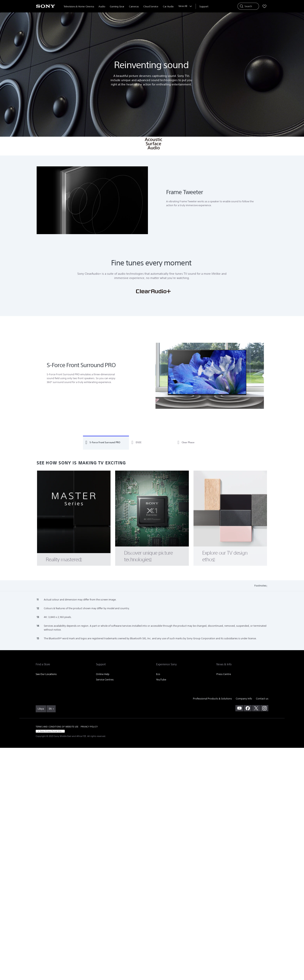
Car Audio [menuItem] (168, 7)
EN (50, 709)
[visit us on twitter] (256, 708)
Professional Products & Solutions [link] (212, 699)
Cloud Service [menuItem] (151, 7)
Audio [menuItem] (102, 7)
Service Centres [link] (105, 680)
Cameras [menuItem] (134, 7)
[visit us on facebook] (248, 708)
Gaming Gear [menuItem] (117, 7)
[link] (41, 709)
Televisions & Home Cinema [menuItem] (79, 7)
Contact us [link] (262, 699)
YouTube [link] (161, 680)
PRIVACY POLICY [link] (89, 727)
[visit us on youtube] (239, 708)
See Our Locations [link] (46, 674)
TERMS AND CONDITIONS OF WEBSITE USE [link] (57, 727)
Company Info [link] (244, 699)
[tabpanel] (152, 376)
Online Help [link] (103, 674)
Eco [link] (158, 674)
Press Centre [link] (224, 674)
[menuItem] (204, 7)
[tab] (106, 442)
